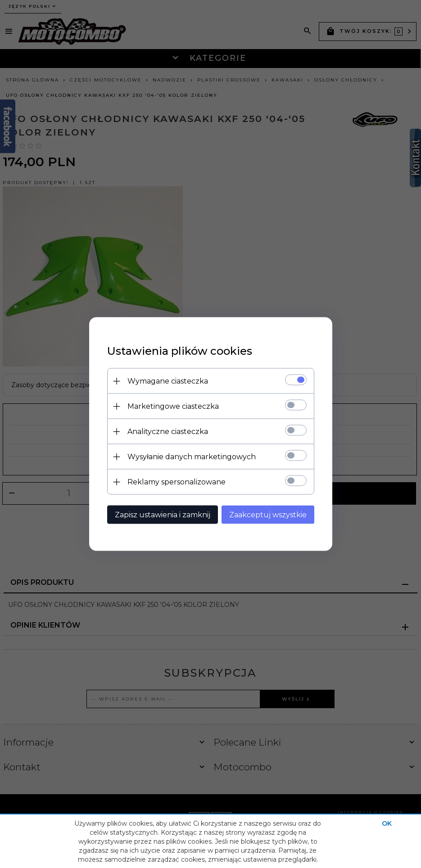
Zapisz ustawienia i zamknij (163, 515)
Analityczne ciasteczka (168, 432)
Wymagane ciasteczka (168, 381)
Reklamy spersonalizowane (177, 482)
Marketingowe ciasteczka (173, 406)
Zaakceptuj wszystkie (268, 515)
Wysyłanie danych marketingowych (192, 457)
